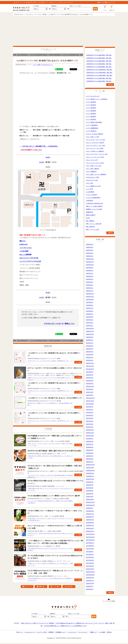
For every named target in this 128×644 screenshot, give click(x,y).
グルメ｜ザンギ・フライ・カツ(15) (95, 140)
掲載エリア (94, 632)
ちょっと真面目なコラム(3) (93, 186)
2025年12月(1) (90, 259)
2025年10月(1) (90, 265)
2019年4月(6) (90, 488)
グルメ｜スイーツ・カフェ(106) (95, 148)
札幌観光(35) (89, 212)
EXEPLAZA (23, 244)
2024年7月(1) (90, 308)
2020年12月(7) (90, 430)
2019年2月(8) (90, 494)
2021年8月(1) (90, 407)
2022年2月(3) (90, 392)
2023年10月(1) (90, 334)
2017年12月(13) (90, 534)
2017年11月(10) (90, 537)
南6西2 (48, 157)
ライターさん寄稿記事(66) (93, 198)
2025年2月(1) (90, 288)
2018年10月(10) (90, 505)
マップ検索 (102, 632)
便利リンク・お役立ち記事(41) (94, 206)
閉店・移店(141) (90, 227)
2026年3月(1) (90, 250)
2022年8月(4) (90, 375)
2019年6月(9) (90, 482)
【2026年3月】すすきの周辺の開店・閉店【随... (99, 61)
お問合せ (109, 632)
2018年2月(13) (90, 528)
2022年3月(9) (90, 389)
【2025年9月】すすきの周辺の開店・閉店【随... (99, 78)
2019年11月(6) (90, 468)
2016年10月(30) (90, 575)
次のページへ (65, 55)
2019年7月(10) (90, 479)
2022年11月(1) (90, 366)
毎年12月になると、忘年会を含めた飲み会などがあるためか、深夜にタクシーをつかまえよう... (50, 534)
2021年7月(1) (90, 410)
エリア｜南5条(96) (91, 114)
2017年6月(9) (90, 552)
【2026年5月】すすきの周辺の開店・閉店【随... (99, 55)
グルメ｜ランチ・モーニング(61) (95, 163)
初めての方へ (102, 2)
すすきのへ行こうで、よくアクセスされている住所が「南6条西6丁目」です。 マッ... (50, 362)
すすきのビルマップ (47, 65)
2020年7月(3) (90, 444)
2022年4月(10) (90, 386)
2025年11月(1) (90, 262)
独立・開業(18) (90, 221)
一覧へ (48, 55)
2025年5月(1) (90, 279)
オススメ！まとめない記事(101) (95, 134)
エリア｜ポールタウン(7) (93, 96)
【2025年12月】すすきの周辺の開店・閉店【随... (99, 70)
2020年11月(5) (90, 433)
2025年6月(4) (90, 276)
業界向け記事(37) (91, 215)
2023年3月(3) (90, 355)
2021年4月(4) (90, 418)
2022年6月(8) (90, 381)
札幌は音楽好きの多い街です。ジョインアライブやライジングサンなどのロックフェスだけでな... (50, 489)
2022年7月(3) (90, 378)
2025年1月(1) (90, 291)
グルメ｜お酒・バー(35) (92, 137)
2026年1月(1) (90, 256)
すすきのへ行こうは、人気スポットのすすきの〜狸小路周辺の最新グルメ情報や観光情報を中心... (50, 476)
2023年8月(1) (90, 340)
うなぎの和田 (24, 251)
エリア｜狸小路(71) (91, 131)
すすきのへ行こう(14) (92, 180)
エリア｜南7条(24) (91, 119)
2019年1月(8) (90, 497)
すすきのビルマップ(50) (92, 177)
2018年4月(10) (90, 523)
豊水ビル (22, 241)
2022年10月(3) (90, 369)
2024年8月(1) (90, 305)
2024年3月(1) (90, 320)
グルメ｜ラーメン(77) (92, 160)
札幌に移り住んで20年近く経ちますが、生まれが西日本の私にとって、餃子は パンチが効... (50, 457)
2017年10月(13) (90, 540)
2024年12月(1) (90, 294)
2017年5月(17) (90, 554)
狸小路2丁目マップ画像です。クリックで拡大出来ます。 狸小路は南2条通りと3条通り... (50, 404)
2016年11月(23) (90, 572)
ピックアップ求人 (42, 632)
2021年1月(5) (90, 427)
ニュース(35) (89, 189)
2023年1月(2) (90, 360)
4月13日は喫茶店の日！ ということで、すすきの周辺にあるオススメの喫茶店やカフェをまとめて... (50, 579)
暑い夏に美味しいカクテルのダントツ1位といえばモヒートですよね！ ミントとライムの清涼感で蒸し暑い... (50, 519)
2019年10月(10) (90, 470)
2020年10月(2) (90, 436)
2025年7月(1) (90, 273)
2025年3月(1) (90, 285)
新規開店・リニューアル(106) (94, 209)
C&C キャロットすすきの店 (29, 258)
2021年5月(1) (90, 415)
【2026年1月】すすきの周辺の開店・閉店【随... (99, 67)
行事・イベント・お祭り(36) (94, 224)
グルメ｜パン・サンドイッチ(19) (95, 157)
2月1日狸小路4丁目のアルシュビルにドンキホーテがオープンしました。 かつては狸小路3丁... (50, 549)
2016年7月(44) (90, 583)
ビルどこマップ (111, 2)
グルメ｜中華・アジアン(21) (94, 166)
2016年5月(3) (90, 589)
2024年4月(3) (90, 317)
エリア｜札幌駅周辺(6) (92, 128)
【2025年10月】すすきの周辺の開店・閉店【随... (99, 75)
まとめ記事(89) (90, 192)
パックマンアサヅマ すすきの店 (30, 261)
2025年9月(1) (90, 268)
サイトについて (83, 632)
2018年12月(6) (90, 499)
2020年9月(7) (90, 439)
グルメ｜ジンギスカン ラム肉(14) (95, 143)
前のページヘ (32, 55)
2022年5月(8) (90, 384)
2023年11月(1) (90, 331)
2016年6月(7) (90, 586)
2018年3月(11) (90, 526)
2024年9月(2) (90, 302)
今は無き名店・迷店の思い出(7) (95, 203)
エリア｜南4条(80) (91, 111)
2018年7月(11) (90, 514)
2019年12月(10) (90, 465)
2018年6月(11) (90, 517)
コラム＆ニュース (30, 632)
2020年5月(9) (90, 450)
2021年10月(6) (90, 404)
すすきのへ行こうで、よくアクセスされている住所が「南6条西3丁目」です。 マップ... (50, 392)
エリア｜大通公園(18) (92, 125)
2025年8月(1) (90, 271)
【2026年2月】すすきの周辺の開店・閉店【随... (99, 64)
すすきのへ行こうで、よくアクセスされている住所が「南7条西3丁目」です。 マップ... (50, 422)
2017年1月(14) (90, 566)
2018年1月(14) (90, 531)
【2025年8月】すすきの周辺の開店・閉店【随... (99, 81)
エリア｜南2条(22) (91, 105)
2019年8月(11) (90, 476)
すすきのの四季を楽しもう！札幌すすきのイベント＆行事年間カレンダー (65, 626)
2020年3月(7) (90, 456)
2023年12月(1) (90, 328)
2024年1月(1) (90, 326)
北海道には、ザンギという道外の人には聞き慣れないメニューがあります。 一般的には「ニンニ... (50, 564)
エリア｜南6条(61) (91, 116)
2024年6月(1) (90, 311)
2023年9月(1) (90, 337)
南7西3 (42, 162)
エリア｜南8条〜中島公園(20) (94, 122)
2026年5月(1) (90, 244)
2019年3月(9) (90, 491)
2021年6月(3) (90, 413)
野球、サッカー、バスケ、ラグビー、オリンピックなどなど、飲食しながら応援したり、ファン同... (50, 444)
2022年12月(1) (90, 363)
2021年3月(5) (90, 421)
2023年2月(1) (90, 357)
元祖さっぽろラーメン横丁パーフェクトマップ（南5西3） (38, 623)
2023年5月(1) (90, 349)
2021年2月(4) (90, 424)
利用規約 (51, 632)
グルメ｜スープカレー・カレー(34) (95, 145)
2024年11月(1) (90, 297)
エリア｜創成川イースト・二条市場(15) (97, 99)
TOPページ (19, 632)
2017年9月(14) (90, 543)
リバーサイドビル (25, 248)
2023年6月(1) (90, 346)
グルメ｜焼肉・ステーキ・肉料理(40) (96, 174)
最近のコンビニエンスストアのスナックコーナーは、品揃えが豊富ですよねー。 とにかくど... (50, 379)
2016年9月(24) (90, 578)
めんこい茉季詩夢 (25, 255)
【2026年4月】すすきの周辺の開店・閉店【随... (99, 58)
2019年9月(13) (90, 473)
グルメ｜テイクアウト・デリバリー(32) (97, 154)
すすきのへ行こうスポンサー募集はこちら (59, 324)
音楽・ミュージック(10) (92, 229)
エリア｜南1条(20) (91, 102)
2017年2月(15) (90, 563)
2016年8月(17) (90, 581)
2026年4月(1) (90, 247)
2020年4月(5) (90, 453)
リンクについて (72, 632)
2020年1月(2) (90, 462)
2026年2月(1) (90, 253)
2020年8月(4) (90, 441)
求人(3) (88, 218)
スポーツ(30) (89, 183)
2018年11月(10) (90, 502)
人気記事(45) (89, 201)
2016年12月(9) (90, 569)
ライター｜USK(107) (92, 195)
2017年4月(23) (90, 557)
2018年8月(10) (90, 511)
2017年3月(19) (90, 560)
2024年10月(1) (90, 300)
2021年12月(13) (90, 398)
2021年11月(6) (90, 401)
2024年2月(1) (90, 323)
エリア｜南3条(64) (91, 108)
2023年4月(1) (90, 352)
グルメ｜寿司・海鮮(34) (92, 169)
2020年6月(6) (90, 447)
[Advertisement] (64, 31)
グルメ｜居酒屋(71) (91, 172)
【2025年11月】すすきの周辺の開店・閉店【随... (99, 73)
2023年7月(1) (90, 343)
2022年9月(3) (90, 372)
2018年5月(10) (90, 520)
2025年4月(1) (90, 282)
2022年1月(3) (90, 395)
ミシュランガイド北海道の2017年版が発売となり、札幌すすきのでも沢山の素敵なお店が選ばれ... (50, 502)
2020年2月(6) (90, 459)
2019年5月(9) (90, 485)
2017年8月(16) (90, 546)
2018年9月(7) (90, 508)
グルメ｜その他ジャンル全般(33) (95, 151)
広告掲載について (61, 632)
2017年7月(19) (90, 549)
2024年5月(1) (90, 314)
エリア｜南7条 (37, 65)
